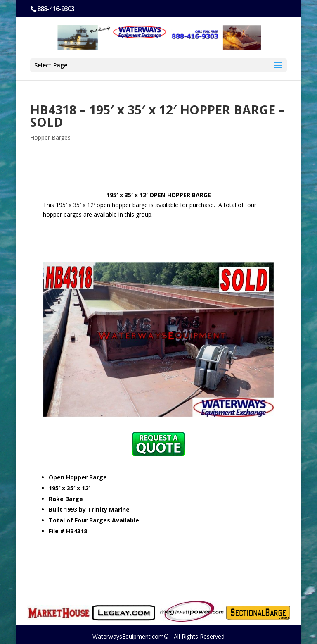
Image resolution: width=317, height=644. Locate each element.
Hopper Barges (50, 137)
